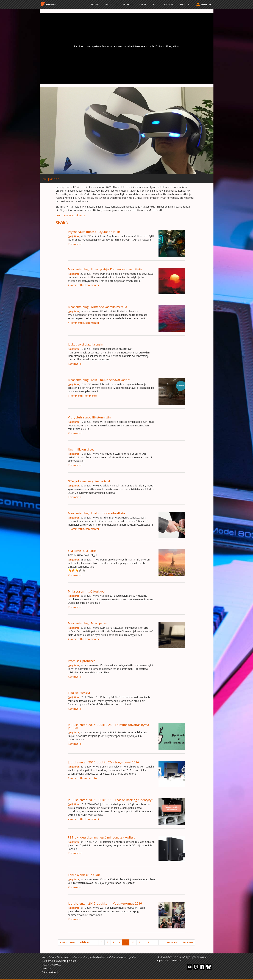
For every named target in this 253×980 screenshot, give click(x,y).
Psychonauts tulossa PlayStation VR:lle (94, 232)
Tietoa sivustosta (51, 965)
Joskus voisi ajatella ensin (85, 344)
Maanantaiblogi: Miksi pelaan (88, 623)
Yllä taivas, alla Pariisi (83, 551)
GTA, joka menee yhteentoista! (89, 481)
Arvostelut (111, 4)
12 (140, 942)
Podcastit (169, 4)
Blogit (142, 4)
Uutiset (95, 4)
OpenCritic (163, 960)
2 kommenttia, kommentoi (83, 285)
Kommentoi (75, 244)
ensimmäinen (68, 942)
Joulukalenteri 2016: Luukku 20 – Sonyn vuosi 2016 (103, 762)
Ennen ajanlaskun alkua (84, 875)
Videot (155, 4)
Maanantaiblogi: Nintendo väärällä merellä (97, 307)
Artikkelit (128, 4)
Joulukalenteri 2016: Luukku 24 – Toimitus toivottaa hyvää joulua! (108, 726)
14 (155, 942)
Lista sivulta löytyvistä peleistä (59, 961)
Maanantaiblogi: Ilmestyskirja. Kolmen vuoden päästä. (105, 269)
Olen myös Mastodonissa (71, 215)
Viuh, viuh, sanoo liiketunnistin (89, 417)
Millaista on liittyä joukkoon (87, 591)
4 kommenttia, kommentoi (83, 323)
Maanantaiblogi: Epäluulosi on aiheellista (96, 513)
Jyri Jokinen (74, 236)
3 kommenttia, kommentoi (83, 529)
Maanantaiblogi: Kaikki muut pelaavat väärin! (99, 380)
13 (148, 942)
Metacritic (177, 960)
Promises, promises (82, 661)
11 (133, 942)
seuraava (172, 942)
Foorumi (185, 4)
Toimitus (47, 968)
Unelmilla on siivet (81, 449)
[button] (203, 5)
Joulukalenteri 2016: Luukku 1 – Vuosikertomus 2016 (105, 903)
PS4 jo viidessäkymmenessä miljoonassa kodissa (102, 837)
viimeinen (187, 942)
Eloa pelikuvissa (79, 693)
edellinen (85, 942)
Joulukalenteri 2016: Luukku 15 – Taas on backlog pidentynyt (110, 800)
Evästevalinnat (50, 972)
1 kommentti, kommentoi (83, 396)
